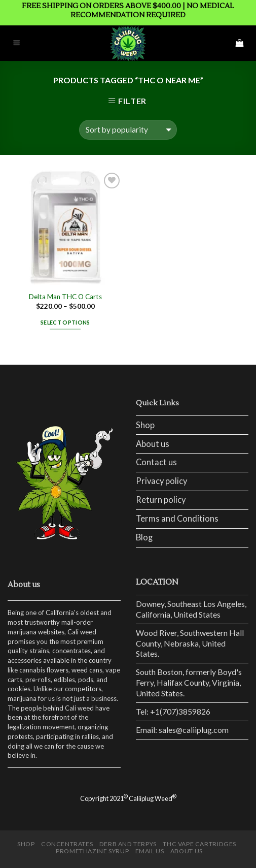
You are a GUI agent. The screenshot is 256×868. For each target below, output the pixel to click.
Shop (145, 425)
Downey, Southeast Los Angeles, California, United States (191, 609)
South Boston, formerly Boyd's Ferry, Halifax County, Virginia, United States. (189, 682)
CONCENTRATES (67, 844)
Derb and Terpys (128, 844)
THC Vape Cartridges (199, 844)
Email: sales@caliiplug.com (182, 730)
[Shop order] (128, 130)
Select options (65, 322)
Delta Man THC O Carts (65, 297)
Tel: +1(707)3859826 (173, 711)
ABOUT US (187, 851)
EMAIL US (150, 851)
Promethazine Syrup (92, 851)
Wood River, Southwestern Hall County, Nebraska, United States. (190, 643)
